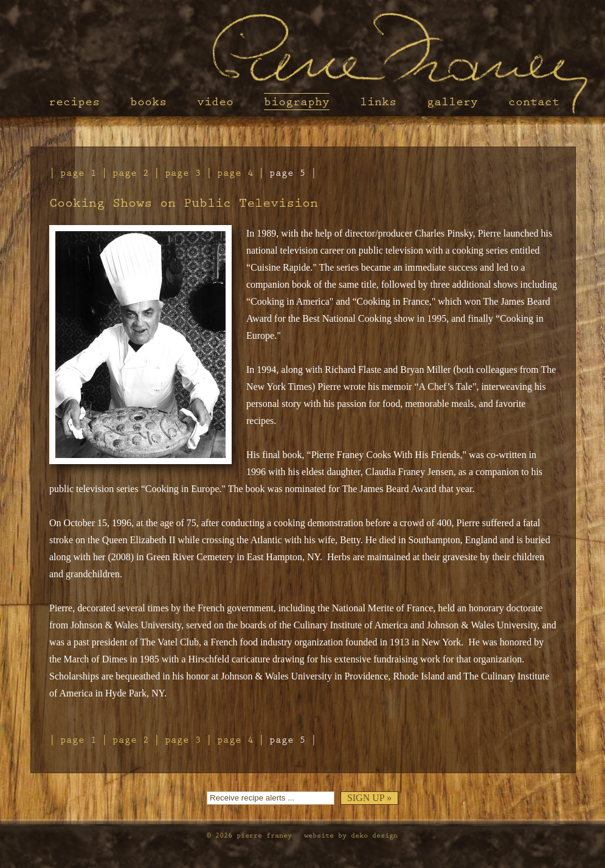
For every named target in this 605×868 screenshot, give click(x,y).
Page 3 (183, 173)
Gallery (452, 102)
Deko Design (374, 835)
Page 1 (78, 173)
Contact (534, 102)
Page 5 (288, 173)
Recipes (74, 102)
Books (148, 102)
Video (215, 102)
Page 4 (235, 173)
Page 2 (131, 173)
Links (378, 102)
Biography (297, 102)
